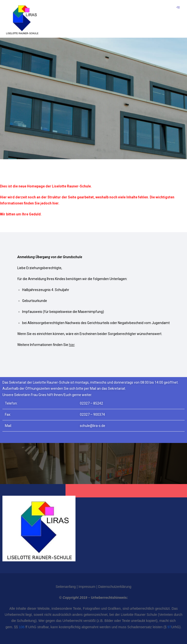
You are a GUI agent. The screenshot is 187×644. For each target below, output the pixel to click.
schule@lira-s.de (93, 426)
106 (22, 627)
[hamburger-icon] (178, 7)
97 (169, 627)
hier (72, 345)
